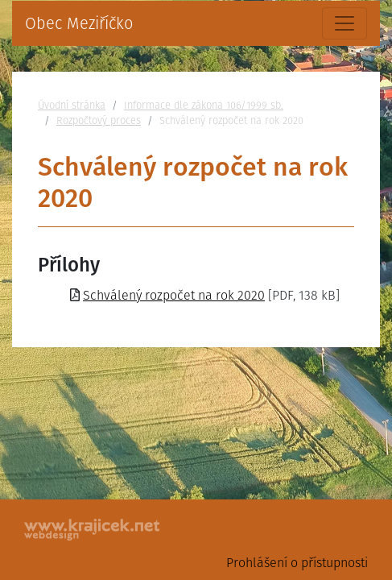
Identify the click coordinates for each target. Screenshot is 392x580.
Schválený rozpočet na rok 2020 (174, 295)
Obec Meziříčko (79, 23)
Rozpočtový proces (99, 120)
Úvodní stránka (72, 105)
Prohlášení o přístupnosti (297, 563)
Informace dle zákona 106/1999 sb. (204, 105)
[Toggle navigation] (345, 23)
